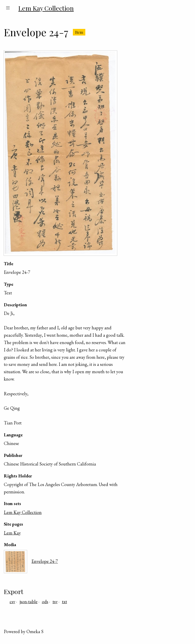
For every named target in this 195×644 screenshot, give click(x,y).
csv (12, 602)
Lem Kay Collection (23, 512)
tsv (55, 602)
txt (64, 602)
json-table (29, 602)
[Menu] (8, 8)
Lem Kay (12, 533)
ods (45, 602)
